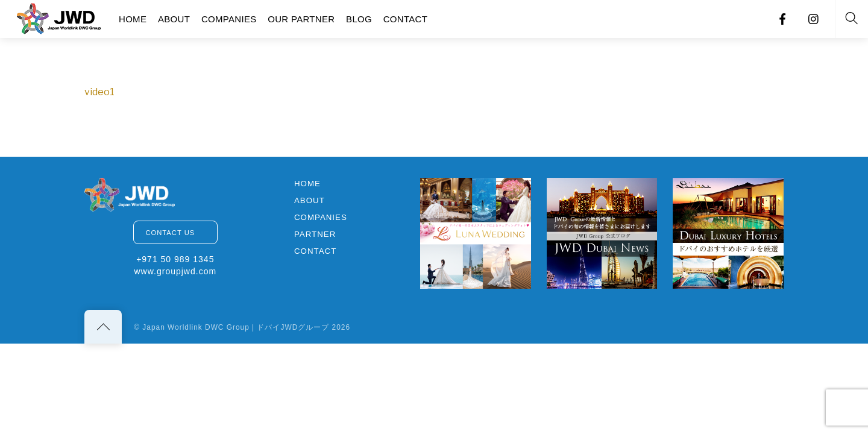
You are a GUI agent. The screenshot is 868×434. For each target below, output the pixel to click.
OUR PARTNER (301, 19)
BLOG (359, 19)
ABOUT (174, 19)
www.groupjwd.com (175, 271)
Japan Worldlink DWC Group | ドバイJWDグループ (236, 327)
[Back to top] (103, 327)
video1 (99, 92)
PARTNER (315, 234)
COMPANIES (229, 19)
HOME (133, 19)
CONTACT (405, 19)
